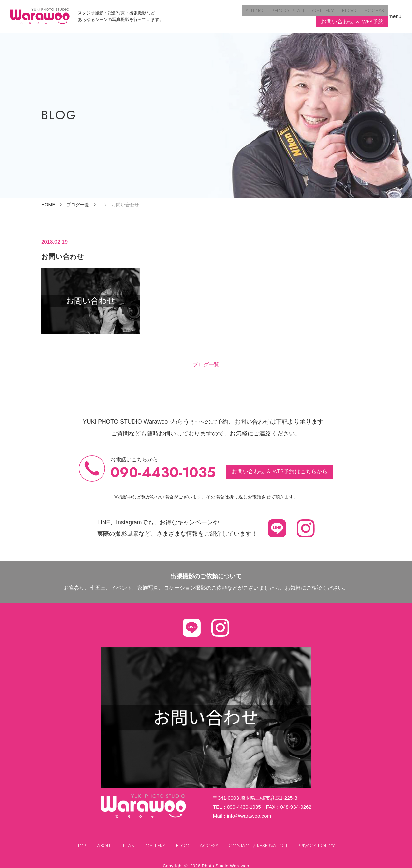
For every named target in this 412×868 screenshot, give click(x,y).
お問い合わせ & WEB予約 (352, 13)
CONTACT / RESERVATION (259, 840)
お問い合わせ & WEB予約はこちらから (280, 466)
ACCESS (298, 13)
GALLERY (249, 13)
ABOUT (103, 840)
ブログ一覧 (206, 358)
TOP (81, 840)
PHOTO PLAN (215, 13)
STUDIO (183, 13)
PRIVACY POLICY (318, 840)
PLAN (128, 840)
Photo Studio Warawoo (226, 860)
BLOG (274, 13)
